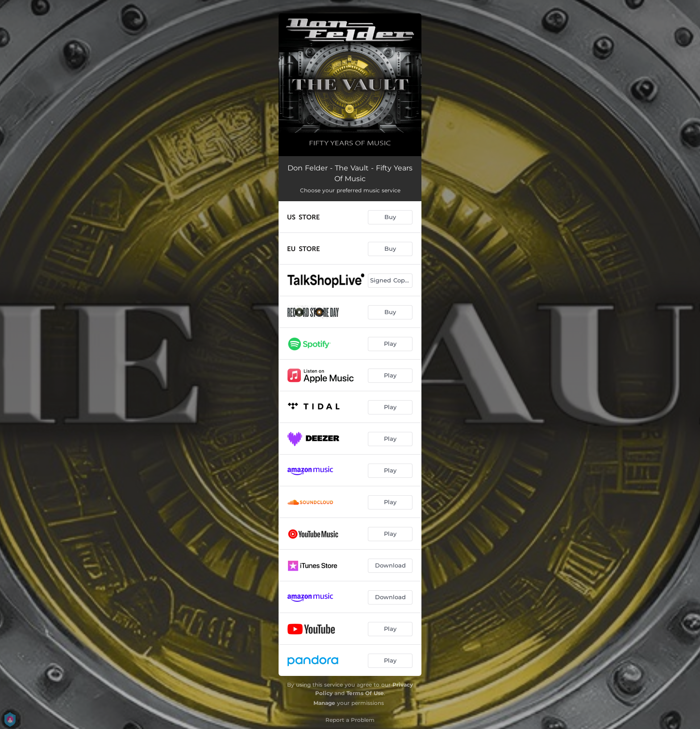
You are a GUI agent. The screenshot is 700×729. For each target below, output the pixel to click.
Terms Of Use (365, 693)
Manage (324, 703)
